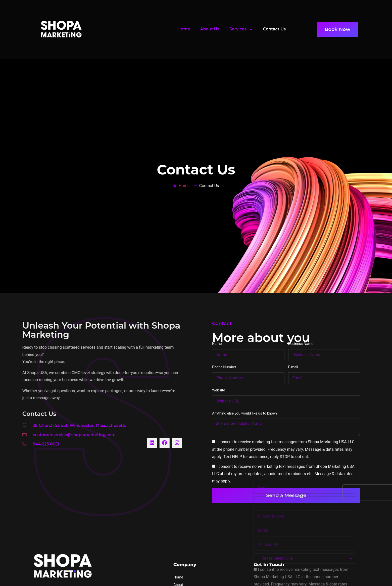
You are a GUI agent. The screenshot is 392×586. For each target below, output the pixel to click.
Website (219, 375)
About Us (210, 29)
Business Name (301, 329)
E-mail (293, 352)
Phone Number (224, 352)
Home (184, 29)
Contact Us (274, 29)
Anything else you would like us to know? (245, 399)
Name (217, 329)
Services (241, 29)
